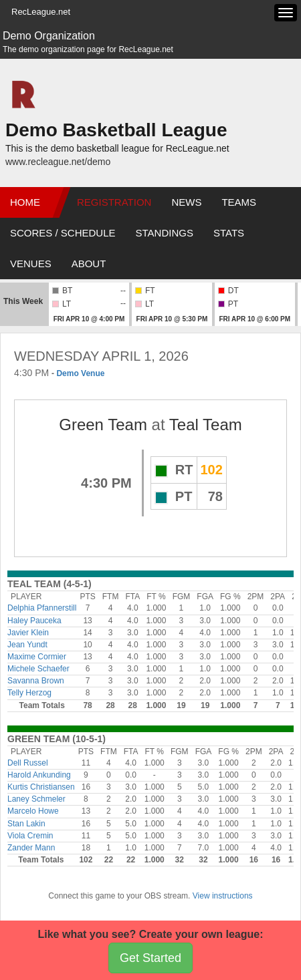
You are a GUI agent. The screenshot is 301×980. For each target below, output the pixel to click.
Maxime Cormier (37, 657)
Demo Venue (80, 373)
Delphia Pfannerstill (42, 608)
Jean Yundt (27, 645)
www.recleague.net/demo (58, 162)
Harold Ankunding (39, 775)
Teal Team (206, 425)
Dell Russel (28, 763)
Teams (239, 202)
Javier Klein (28, 633)
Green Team (103, 425)
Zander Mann (31, 848)
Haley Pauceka (34, 621)
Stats (229, 233)
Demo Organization (49, 36)
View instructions (223, 896)
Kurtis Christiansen (41, 787)
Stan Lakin (26, 824)
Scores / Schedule (63, 233)
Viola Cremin (30, 836)
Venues (31, 264)
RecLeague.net (41, 12)
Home (25, 202)
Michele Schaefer (38, 669)
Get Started (150, 958)
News (186, 202)
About (89, 264)
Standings (165, 233)
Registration (114, 202)
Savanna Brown (36, 681)
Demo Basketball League (116, 130)
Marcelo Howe (33, 811)
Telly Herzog (29, 693)
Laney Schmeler (36, 799)
